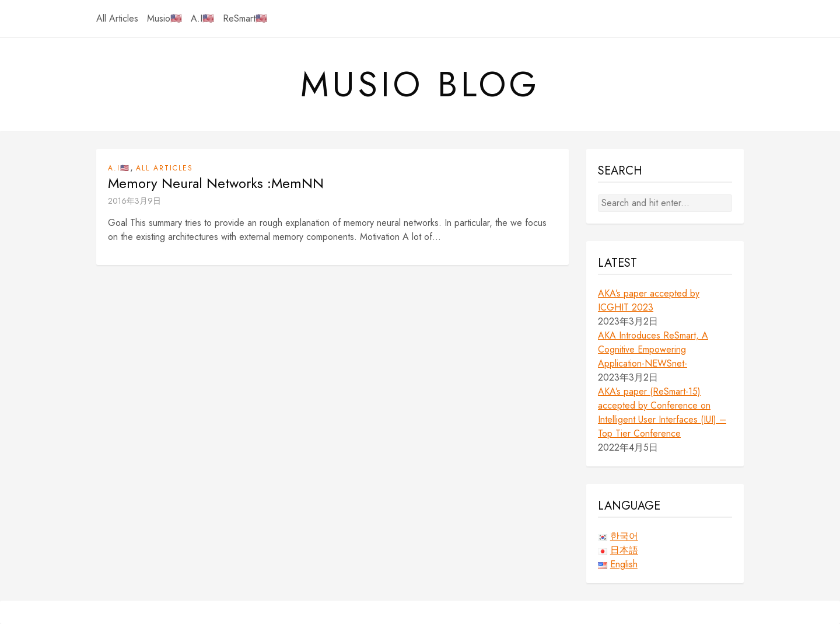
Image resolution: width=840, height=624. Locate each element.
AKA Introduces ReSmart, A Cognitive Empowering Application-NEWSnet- (653, 349)
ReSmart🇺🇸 (245, 18)
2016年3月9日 (134, 201)
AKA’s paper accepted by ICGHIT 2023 (649, 300)
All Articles (117, 18)
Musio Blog (420, 85)
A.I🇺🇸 (202, 18)
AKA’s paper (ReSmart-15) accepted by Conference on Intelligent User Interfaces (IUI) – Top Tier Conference (662, 412)
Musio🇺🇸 (164, 18)
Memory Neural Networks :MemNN (216, 183)
